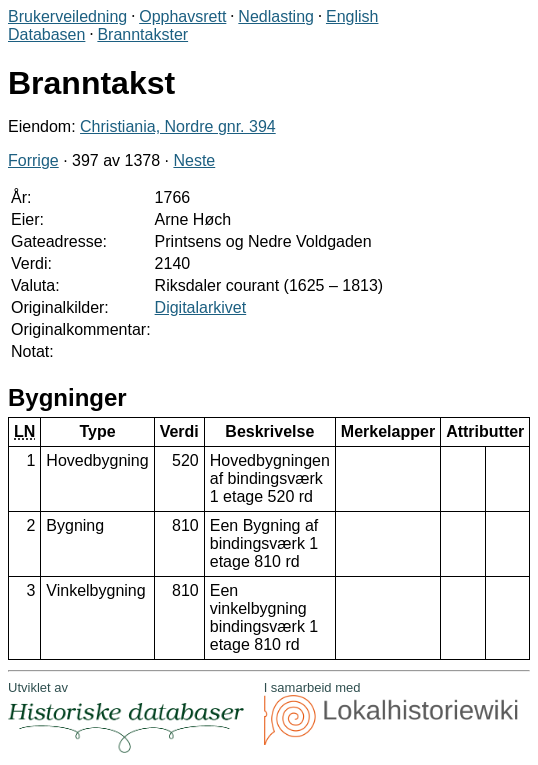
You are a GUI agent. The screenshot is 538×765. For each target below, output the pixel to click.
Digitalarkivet (201, 307)
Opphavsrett (182, 16)
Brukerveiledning (67, 16)
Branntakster (142, 34)
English (352, 16)
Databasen (46, 34)
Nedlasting (276, 16)
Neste (194, 160)
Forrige (33, 160)
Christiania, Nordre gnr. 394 (178, 126)
